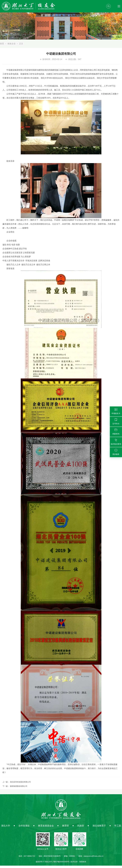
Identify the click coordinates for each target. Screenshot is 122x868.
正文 (21, 46)
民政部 (81, 828)
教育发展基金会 (46, 828)
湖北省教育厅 (99, 828)
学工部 (118, 828)
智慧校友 (83, 864)
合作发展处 (24, 828)
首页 (2, 46)
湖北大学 (6, 828)
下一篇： (15, 789)
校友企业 (12, 46)
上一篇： (17, 784)
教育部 (66, 828)
